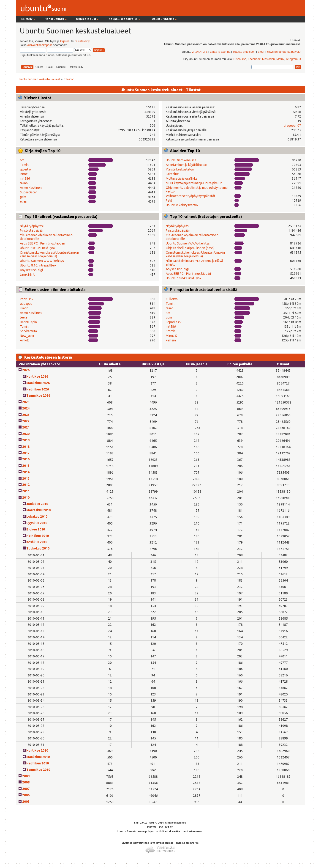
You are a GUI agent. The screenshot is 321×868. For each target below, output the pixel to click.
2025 (26, 402)
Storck (170, 331)
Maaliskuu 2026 (38, 383)
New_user (27, 336)
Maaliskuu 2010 (38, 757)
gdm (23, 197)
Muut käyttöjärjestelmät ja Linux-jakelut (194, 183)
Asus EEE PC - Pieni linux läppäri (42, 243)
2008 (26, 782)
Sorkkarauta (28, 331)
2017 (26, 453)
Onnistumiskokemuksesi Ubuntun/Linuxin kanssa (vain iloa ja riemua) (49, 254)
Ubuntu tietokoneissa (181, 160)
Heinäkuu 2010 (38, 536)
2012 (26, 485)
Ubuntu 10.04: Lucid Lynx (38, 248)
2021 (26, 427)
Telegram (292, 59)
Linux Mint (27, 275)
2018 (26, 447)
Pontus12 (27, 299)
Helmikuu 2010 (38, 763)
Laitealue (172, 174)
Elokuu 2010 (36, 529)
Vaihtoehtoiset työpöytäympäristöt (190, 196)
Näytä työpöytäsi (32, 226)
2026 (26, 370)
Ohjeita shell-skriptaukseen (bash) (190, 248)
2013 (26, 478)
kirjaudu (65, 41)
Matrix (280, 59)
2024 (26, 408)
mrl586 (25, 179)
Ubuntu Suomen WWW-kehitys (42, 261)
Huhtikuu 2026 (37, 376)
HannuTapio (28, 322)
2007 (26, 789)
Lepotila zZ (174, 322)
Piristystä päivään (32, 231)
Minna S (171, 336)
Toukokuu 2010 (38, 548)
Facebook (254, 59)
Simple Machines (175, 823)
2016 (26, 459)
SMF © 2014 (156, 823)
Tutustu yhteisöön (244, 52)
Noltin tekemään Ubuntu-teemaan (180, 831)
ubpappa (26, 304)
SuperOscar (28, 192)
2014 (26, 472)
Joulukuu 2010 (37, 504)
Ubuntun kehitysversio (182, 205)
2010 (26, 497)
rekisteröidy (82, 41)
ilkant (24, 308)
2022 (26, 421)
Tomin (24, 165)
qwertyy (26, 169)
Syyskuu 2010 (37, 523)
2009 (26, 776)
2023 (26, 415)
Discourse (240, 59)
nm (22, 160)
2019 (26, 440)
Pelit (169, 201)
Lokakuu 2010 (37, 516)
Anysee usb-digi (31, 270)
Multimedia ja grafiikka (182, 179)
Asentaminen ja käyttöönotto (186, 165)
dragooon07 (292, 126)
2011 (26, 491)
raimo (24, 183)
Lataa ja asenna (220, 52)
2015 (26, 466)
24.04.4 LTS (200, 52)
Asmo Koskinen (31, 188)
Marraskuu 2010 (38, 510)
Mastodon (268, 59)
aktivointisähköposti (40, 45)
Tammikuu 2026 (38, 396)
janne (24, 174)
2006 (26, 795)
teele (24, 317)
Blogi (261, 52)
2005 (26, 802)
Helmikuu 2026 (38, 389)
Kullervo (172, 299)
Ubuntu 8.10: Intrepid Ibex (38, 265)
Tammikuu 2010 (38, 770)
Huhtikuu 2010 (37, 750)
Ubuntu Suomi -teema (131, 831)
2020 (26, 434)
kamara (171, 340)
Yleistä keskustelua (180, 169)
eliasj (24, 201)
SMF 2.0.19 (141, 823)
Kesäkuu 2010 (37, 542)
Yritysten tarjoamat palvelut (284, 52)
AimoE (24, 340)
